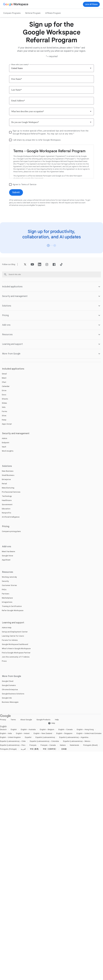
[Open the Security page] (5, 581)
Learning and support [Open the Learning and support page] (13, 623)
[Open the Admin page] (4, 438)
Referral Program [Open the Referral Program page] (33, 13)
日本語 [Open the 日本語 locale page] (64, 749)
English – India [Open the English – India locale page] (6, 733)
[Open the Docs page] (4, 395)
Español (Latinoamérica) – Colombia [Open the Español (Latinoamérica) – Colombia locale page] (44, 741)
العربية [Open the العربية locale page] (23, 749)
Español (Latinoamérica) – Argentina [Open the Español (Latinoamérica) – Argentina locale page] (74, 737)
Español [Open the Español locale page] (28, 737)
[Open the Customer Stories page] (9, 585)
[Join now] (91, 4)
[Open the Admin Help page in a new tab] (7, 628)
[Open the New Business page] (8, 471)
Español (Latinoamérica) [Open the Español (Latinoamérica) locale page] (45, 737)
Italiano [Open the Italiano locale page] (63, 745)
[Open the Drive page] (4, 390)
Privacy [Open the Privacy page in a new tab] (3, 720)
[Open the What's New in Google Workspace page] (16, 648)
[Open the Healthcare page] (7, 500)
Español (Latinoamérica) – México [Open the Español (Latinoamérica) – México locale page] (77, 741)
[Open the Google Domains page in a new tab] (9, 685)
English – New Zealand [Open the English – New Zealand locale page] (43, 733)
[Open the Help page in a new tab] (51, 723)
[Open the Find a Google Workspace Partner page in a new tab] (16, 653)
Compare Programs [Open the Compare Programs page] (12, 13)
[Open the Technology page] (7, 496)
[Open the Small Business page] (8, 475)
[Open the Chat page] (4, 382)
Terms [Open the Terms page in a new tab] (13, 720)
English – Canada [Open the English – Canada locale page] (65, 729)
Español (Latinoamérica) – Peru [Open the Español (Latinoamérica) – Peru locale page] (13, 745)
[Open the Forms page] (4, 411)
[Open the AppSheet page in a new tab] (6, 560)
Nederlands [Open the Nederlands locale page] (75, 745)
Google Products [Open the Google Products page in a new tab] (43, 720)
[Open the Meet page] (4, 378)
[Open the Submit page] (16, 192)
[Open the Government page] (7, 505)
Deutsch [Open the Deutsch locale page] (3, 729)
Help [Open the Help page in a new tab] (57, 720)
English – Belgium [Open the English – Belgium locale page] (47, 729)
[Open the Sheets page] (5, 399)
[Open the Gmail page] (4, 374)
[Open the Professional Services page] (11, 492)
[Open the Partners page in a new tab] (6, 594)
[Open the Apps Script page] (7, 424)
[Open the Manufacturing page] (8, 488)
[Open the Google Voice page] (7, 556)
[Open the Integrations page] (7, 602)
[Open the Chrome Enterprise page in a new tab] (10, 690)
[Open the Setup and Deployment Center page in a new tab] (15, 632)
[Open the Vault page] (4, 447)
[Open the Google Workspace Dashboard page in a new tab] (15, 644)
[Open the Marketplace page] (7, 598)
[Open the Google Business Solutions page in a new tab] (13, 694)
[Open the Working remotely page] (9, 577)
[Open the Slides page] (4, 403)
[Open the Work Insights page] (8, 451)
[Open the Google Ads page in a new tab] (7, 698)
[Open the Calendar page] (6, 386)
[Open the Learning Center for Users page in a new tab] (13, 636)
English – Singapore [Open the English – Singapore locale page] (64, 733)
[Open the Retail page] (4, 484)
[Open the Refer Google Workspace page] (13, 610)
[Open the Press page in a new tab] (4, 661)
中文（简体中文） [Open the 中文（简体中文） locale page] (50, 749)
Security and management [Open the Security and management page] (16, 433)
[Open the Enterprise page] (6, 479)
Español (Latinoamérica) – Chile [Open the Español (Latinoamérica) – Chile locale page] (13, 741)
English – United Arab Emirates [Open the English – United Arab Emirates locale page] (89, 733)
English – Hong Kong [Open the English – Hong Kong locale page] (85, 729)
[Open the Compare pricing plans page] (11, 531)
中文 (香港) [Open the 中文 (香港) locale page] (34, 749)
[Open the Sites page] (4, 416)
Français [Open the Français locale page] (33, 745)
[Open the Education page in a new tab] (6, 509)
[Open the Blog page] (13, 264)
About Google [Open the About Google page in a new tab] (26, 720)
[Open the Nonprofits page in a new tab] (7, 513)
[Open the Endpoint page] (6, 443)
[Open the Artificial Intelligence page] (11, 517)
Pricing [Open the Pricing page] (6, 526)
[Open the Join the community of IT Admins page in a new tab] (16, 657)
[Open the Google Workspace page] (16, 4)
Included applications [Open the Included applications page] (13, 369)
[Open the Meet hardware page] (9, 551)
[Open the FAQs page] (4, 590)
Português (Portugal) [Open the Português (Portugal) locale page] (8, 749)
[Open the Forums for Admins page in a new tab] (10, 640)
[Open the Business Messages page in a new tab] (10, 702)
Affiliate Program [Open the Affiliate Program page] (53, 13)
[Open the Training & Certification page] (12, 606)
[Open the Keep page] (4, 420)
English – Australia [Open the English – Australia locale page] (28, 729)
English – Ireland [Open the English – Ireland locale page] (23, 733)
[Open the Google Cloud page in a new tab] (8, 681)
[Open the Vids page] (4, 407)
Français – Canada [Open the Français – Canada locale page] (48, 745)
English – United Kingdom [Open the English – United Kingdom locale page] (10, 737)
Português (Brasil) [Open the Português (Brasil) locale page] (91, 745)
